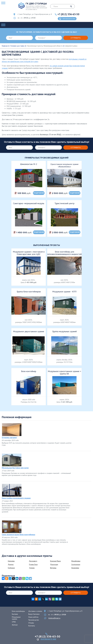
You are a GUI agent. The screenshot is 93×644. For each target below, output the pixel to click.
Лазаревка (75, 568)
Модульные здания (16, 618)
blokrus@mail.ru (54, 618)
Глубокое (11, 568)
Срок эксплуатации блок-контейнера (18, 534)
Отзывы (31, 623)
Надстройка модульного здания (16, 498)
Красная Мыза (55, 561)
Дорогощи (54, 564)
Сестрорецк (76, 564)
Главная (5, 46)
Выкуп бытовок (34, 614)
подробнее (39, 193)
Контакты (32, 626)
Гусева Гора (33, 564)
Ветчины (53, 568)
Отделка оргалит (9, 437)
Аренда (15, 625)
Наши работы (33, 617)
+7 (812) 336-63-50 (68, 14)
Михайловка (76, 561)
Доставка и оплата (35, 611)
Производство (34, 620)
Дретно (11, 564)
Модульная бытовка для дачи (15, 468)
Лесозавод (33, 561)
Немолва (11, 561)
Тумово (32, 568)
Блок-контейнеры (18, 611)
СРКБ (14, 622)
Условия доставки (17, 46)
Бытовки (15, 614)
